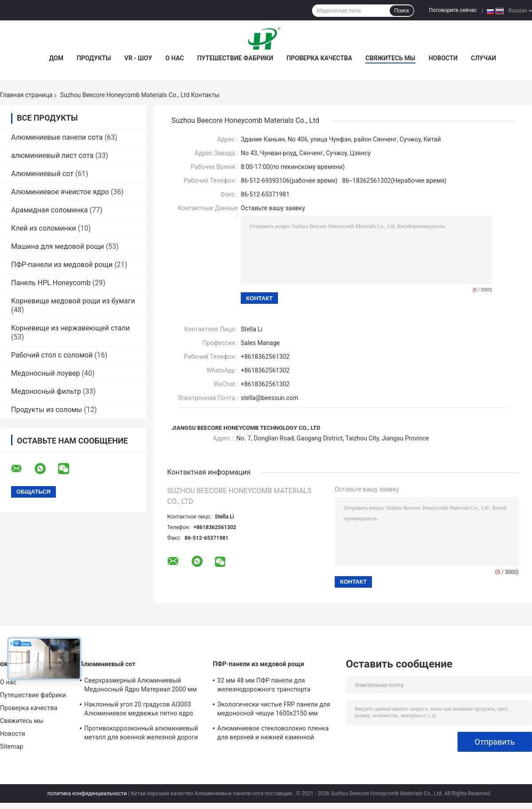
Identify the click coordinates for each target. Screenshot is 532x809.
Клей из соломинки (44, 228)
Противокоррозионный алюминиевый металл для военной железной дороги (141, 733)
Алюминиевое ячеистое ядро (60, 192)
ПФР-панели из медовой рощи (62, 265)
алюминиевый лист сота (52, 155)
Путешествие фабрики (235, 58)
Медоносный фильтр (46, 391)
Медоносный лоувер (45, 373)
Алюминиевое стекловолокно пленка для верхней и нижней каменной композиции (273, 734)
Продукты (94, 58)
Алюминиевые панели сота (57, 137)
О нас (175, 58)
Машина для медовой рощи (58, 246)
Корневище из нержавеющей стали (70, 328)
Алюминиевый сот (42, 174)
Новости (443, 58)
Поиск (401, 11)
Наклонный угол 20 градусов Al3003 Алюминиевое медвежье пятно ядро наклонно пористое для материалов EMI (144, 710)
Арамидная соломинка (49, 210)
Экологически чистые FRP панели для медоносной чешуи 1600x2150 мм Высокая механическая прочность (274, 710)
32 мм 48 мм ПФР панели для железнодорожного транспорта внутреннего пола (264, 686)
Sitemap (12, 746)
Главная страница (26, 95)
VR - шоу (139, 58)
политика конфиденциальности (87, 793)
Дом (56, 58)
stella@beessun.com (270, 398)
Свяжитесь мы (390, 58)
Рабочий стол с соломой (52, 355)
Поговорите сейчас (453, 10)
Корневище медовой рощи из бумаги (73, 301)
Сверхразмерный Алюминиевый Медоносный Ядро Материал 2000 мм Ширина (141, 686)
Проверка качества (319, 58)
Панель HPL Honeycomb (51, 283)
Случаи (483, 58)
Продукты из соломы (47, 410)
